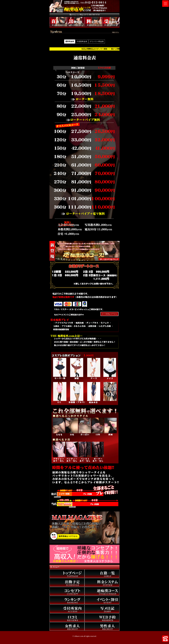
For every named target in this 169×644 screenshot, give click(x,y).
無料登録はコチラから (65, 536)
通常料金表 (70, 41)
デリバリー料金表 (97, 41)
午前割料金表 (82, 41)
